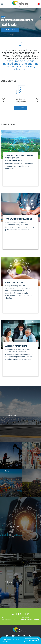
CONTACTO (10, 30)
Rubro (10, 473)
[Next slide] (38, 100)
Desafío (10, 417)
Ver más (20, 108)
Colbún (10, 584)
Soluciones (12, 528)
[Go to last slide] (3, 100)
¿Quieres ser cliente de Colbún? (20, 640)
